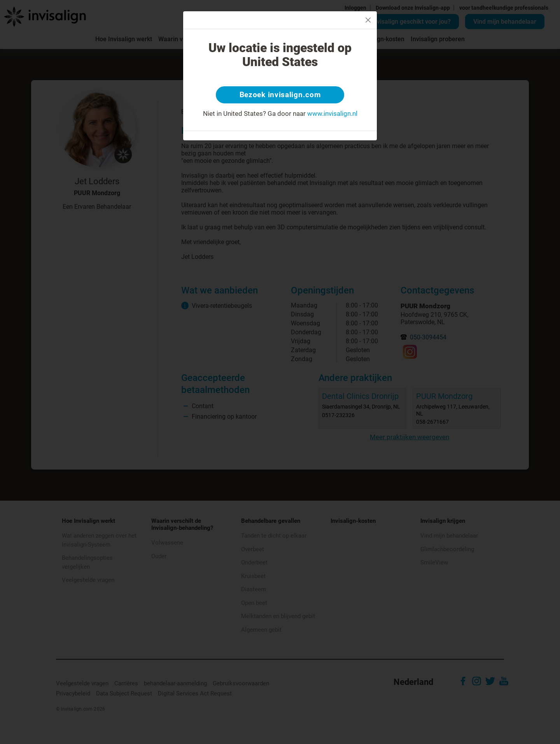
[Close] (368, 20)
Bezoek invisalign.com (280, 95)
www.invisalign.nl (332, 114)
